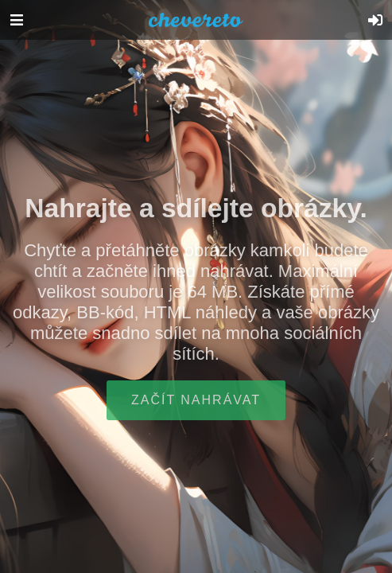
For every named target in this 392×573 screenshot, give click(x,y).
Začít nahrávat (196, 400)
